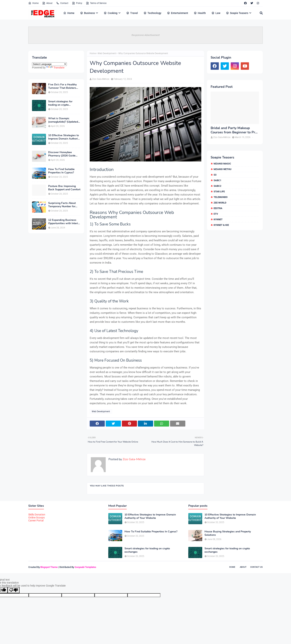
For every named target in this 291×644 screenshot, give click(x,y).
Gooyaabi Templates (85, 567)
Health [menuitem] (200, 13)
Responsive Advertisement (146, 35)
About (47, 3)
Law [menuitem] (216, 13)
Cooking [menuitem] (111, 13)
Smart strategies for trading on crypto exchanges (60, 103)
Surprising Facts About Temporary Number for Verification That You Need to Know (62, 205)
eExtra (218, 208)
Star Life (219, 192)
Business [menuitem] (87, 13)
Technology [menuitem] (152, 13)
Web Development (107, 53)
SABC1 (217, 180)
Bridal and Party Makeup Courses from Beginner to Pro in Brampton (234, 130)
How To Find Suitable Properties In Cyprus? (61, 171)
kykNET (218, 219)
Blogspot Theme (49, 567)
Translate (55, 68)
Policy (77, 3)
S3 (215, 175)
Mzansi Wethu (223, 169)
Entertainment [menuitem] (178, 13)
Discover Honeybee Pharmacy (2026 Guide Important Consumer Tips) (64, 154)
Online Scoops (36, 518)
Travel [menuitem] (132, 13)
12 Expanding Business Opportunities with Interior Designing (64, 222)
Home (33, 3)
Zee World (220, 203)
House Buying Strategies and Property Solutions (228, 533)
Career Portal (36, 520)
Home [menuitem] (69, 13)
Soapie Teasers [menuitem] (237, 13)
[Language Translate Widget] (49, 64)
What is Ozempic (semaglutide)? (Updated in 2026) (63, 120)
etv (216, 214)
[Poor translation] (14, 590)
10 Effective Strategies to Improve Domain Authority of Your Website (64, 137)
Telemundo (221, 197)
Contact (62, 3)
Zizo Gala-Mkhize (101, 79)
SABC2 (217, 186)
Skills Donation (37, 515)
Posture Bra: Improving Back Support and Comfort (64, 188)
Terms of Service (96, 3)
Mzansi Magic (222, 164)
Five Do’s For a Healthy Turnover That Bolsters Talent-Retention (62, 86)
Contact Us (256, 567)
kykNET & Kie (221, 225)
